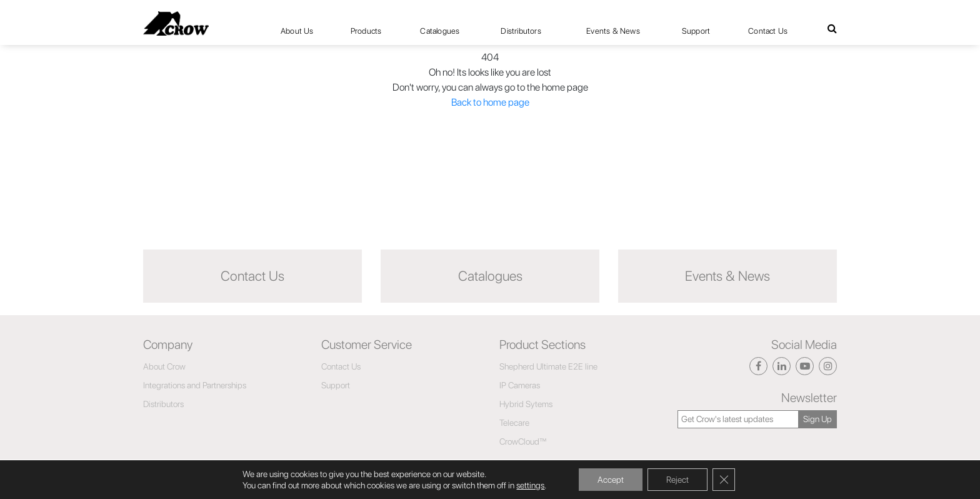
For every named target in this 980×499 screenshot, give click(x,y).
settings (530, 485)
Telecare (514, 423)
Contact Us (768, 31)
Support (696, 31)
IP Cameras (520, 385)
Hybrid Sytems (526, 404)
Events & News (613, 31)
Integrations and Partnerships (195, 385)
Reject (677, 480)
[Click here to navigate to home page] (176, 23)
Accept (611, 480)
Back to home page (490, 102)
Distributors (521, 31)
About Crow (164, 366)
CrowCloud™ (523, 441)
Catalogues (440, 31)
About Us (297, 31)
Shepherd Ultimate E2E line (548, 366)
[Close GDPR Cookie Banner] (724, 480)
